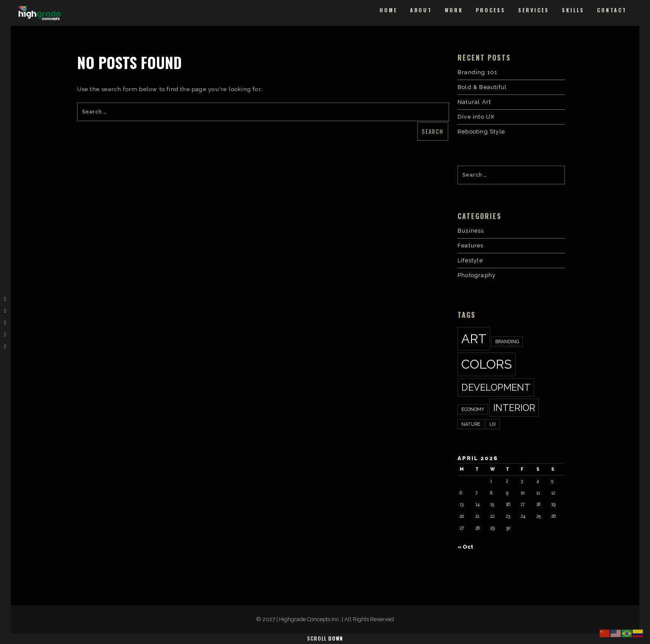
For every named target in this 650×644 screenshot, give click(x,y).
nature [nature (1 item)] (471, 424)
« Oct (465, 547)
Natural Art (474, 102)
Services (534, 10)
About (421, 10)
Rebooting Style (481, 132)
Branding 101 (477, 72)
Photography (477, 275)
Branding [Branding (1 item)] (507, 341)
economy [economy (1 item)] (473, 409)
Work (454, 10)
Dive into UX (476, 117)
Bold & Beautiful (482, 87)
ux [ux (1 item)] (493, 424)
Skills (573, 10)
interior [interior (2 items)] (514, 408)
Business (471, 231)
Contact (612, 10)
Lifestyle (470, 260)
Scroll (325, 638)
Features (471, 246)
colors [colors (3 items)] (487, 364)
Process (491, 10)
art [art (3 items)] (474, 339)
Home (388, 10)
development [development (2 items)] (496, 387)
